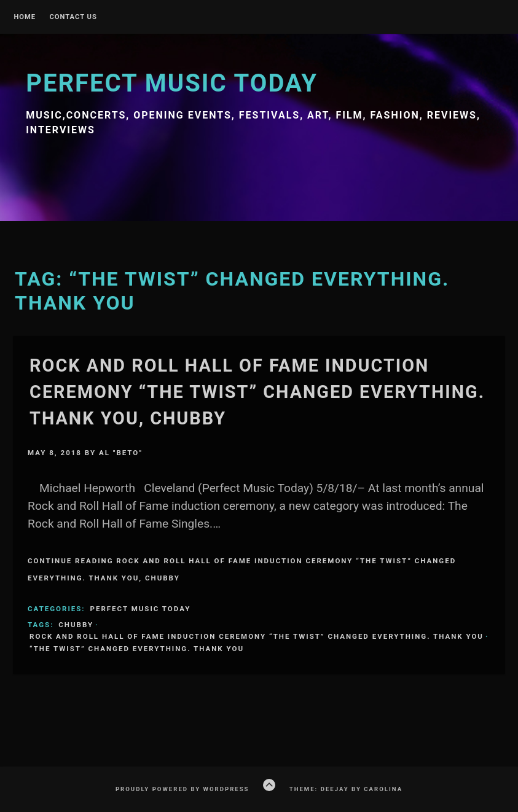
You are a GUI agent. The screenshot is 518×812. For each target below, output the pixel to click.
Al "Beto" (121, 453)
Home (25, 17)
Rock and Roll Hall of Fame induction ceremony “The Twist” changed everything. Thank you (257, 636)
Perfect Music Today (172, 83)
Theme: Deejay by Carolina (346, 789)
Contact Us (73, 17)
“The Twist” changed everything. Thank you (137, 649)
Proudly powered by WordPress (182, 789)
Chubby (76, 625)
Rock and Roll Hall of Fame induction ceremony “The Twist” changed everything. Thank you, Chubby (257, 392)
